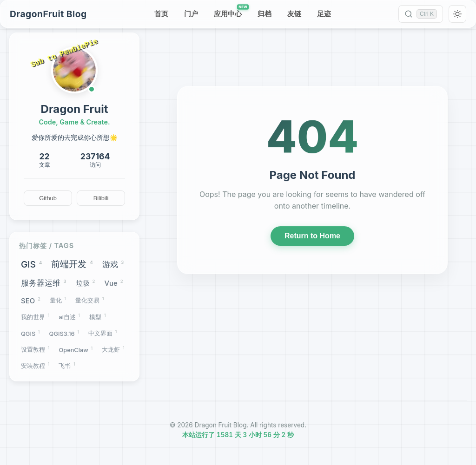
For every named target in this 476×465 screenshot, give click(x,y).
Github (48, 198)
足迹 (324, 14)
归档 (264, 14)
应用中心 (231, 12)
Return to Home (312, 237)
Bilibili (101, 198)
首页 (161, 14)
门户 (191, 14)
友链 (294, 14)
